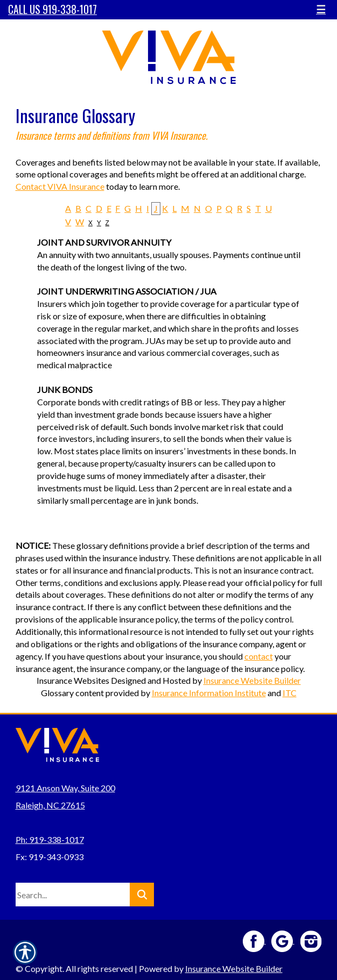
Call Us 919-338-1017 (52, 9)
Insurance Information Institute (209, 693)
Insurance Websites (73, 680)
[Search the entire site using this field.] (73, 895)
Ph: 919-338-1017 (50, 839)
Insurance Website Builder (252, 680)
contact (259, 656)
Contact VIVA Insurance (60, 186)
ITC (290, 693)
